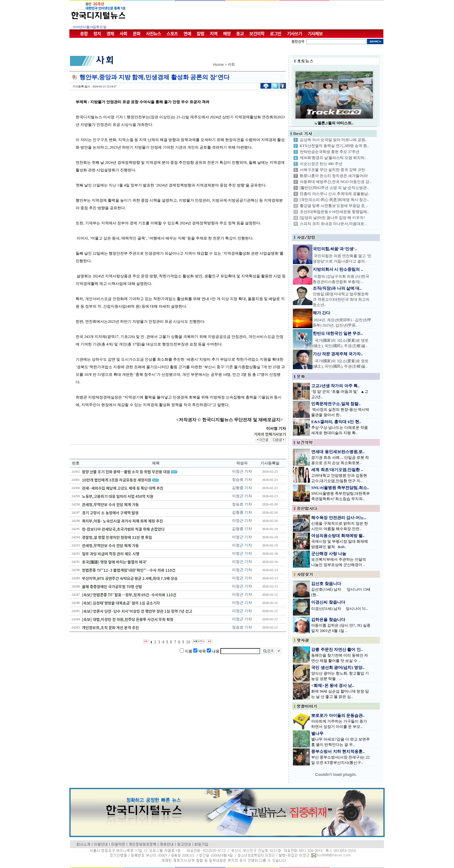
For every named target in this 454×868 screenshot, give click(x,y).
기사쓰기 (294, 33)
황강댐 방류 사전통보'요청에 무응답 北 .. (334, 206)
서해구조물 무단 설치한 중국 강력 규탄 (332, 170)
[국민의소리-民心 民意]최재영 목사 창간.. (334, 200)
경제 (110, 33)
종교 (240, 33)
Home (218, 64)
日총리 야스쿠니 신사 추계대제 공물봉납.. (335, 194)
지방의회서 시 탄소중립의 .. (338, 269)
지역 (214, 33)
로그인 (276, 33)
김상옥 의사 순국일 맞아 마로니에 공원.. (333, 140)
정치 (97, 33)
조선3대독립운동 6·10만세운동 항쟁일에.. (334, 212)
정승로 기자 (242, 480)
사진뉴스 (154, 33)
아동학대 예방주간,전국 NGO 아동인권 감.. (336, 182)
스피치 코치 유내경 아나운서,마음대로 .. (333, 224)
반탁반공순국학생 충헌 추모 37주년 (330, 152)
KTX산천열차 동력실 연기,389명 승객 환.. (335, 146)
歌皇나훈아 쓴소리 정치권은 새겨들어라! (334, 176)
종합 (84, 33)
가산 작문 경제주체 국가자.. (338, 354)
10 (188, 642)
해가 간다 (321, 313)
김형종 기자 (242, 488)
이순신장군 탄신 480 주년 (321, 164)
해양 (227, 33)
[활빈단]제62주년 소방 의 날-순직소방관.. (334, 188)
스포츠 (172, 33)
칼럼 (201, 33)
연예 (187, 33)
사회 (123, 33)
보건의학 (257, 33)
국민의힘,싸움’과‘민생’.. (335, 249)
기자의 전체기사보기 (270, 434)
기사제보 (315, 33)
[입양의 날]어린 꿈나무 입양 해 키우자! (332, 218)
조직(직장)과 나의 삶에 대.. (337, 288)
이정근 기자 (242, 471)
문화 (137, 33)
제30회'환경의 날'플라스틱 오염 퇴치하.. (333, 158)
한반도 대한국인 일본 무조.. (338, 333)
